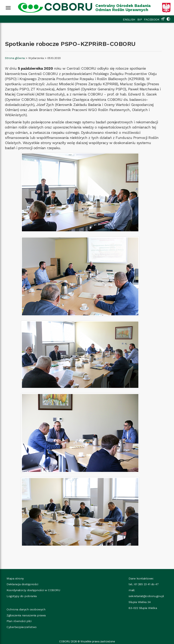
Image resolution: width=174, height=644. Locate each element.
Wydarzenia (36, 58)
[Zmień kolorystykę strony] (168, 20)
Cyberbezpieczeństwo (22, 627)
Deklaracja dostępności (22, 584)
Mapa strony (15, 578)
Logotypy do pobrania (21, 596)
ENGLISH (129, 19)
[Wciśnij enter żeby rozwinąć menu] (8, 8)
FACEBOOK (152, 19)
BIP (140, 19)
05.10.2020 (54, 58)
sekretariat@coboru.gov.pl (146, 596)
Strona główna (15, 58)
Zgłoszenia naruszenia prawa (26, 615)
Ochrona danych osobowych (26, 609)
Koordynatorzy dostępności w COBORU (33, 590)
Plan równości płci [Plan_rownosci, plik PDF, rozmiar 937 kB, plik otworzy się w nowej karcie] (19, 621)
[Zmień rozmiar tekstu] (163, 20)
